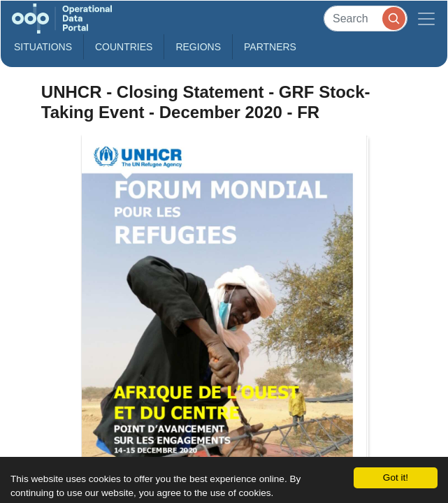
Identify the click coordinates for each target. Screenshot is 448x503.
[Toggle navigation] (426, 19)
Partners (270, 47)
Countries (124, 47)
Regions (198, 47)
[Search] (366, 19)
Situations (43, 47)
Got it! (396, 478)
